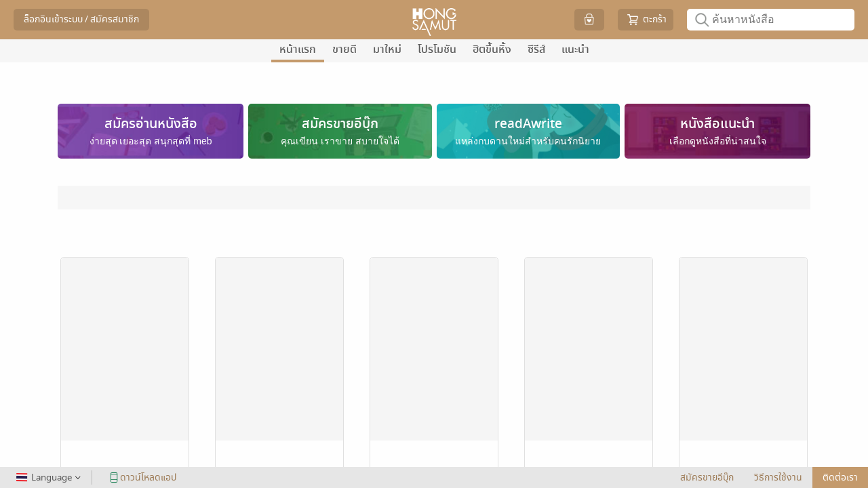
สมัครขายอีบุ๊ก (707, 477)
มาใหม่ (387, 49)
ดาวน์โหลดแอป (141, 477)
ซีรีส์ (536, 49)
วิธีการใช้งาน (778, 477)
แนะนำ (575, 49)
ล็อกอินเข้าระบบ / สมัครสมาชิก (81, 19)
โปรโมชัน (437, 49)
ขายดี (344, 49)
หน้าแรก (298, 49)
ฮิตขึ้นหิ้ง (492, 49)
